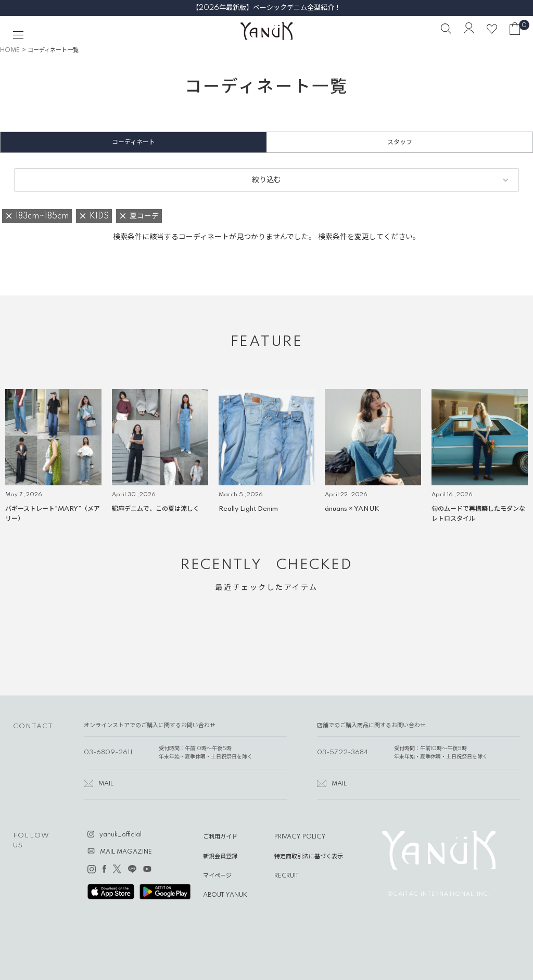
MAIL (106, 784)
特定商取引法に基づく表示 (309, 857)
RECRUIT (287, 876)
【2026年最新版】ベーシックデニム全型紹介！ (266, 8)
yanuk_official (120, 835)
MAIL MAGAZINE (126, 852)
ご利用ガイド (220, 837)
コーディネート (134, 142)
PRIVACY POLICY (300, 837)
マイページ (217, 876)
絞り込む (266, 180)
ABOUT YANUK (225, 895)
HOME (10, 50)
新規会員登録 (220, 857)
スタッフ (400, 142)
